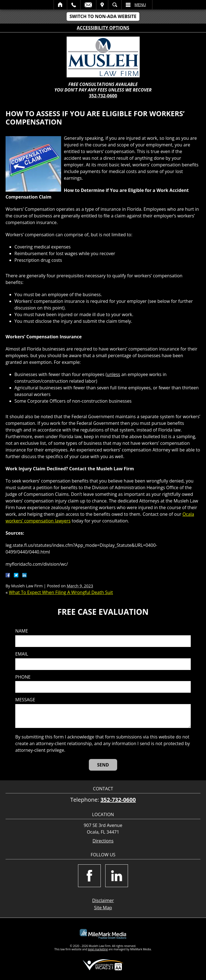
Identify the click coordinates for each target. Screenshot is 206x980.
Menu (140, 5)
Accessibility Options (103, 28)
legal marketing (98, 949)
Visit (102, 5)
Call (74, 5)
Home (60, 5)
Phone (23, 677)
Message (25, 700)
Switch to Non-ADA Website (103, 16)
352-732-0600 (103, 96)
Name (22, 631)
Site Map (103, 908)
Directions (103, 841)
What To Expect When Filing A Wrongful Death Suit (61, 592)
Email (88, 5)
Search (115, 5)
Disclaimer (103, 900)
